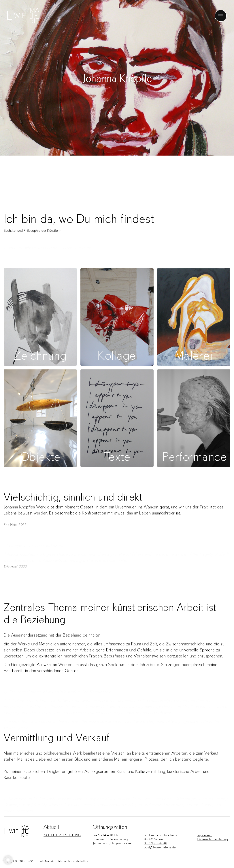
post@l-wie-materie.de (160, 847)
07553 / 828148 (155, 843)
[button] (8, 860)
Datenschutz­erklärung (213, 839)
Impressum (205, 835)
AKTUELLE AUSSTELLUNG (62, 835)
